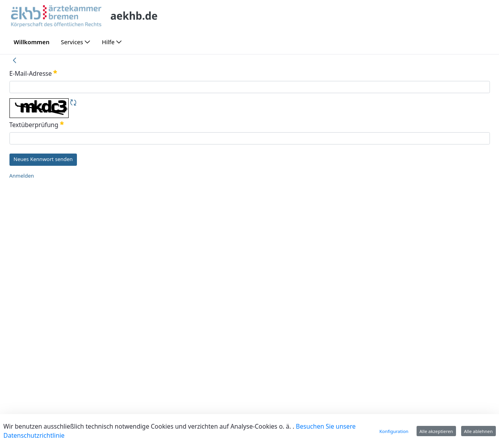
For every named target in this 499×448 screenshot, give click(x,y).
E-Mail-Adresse (34, 73)
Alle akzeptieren (436, 431)
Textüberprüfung (37, 125)
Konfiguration (394, 431)
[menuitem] (32, 42)
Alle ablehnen (478, 431)
